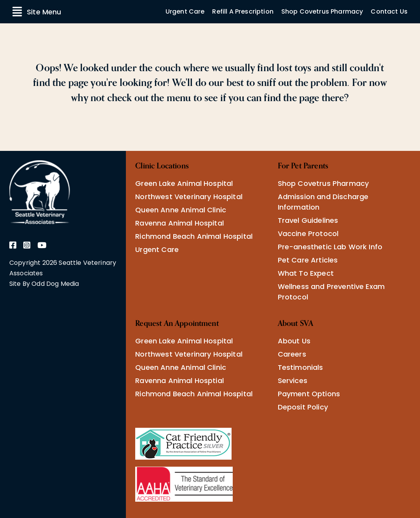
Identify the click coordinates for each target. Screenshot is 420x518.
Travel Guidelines (308, 220)
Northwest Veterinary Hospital (189, 197)
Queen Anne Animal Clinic (181, 210)
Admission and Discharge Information (323, 202)
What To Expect (306, 273)
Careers (292, 354)
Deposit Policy (303, 407)
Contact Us (389, 11)
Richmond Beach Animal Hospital (194, 236)
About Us (294, 341)
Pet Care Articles (308, 260)
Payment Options (309, 394)
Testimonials (301, 367)
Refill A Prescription (243, 11)
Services (293, 381)
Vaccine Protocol (308, 234)
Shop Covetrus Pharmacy (322, 11)
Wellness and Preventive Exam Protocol (331, 292)
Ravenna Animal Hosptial (180, 381)
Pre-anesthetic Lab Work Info (330, 247)
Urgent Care (185, 11)
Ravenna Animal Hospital (180, 223)
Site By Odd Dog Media (44, 284)
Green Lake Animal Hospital (184, 183)
